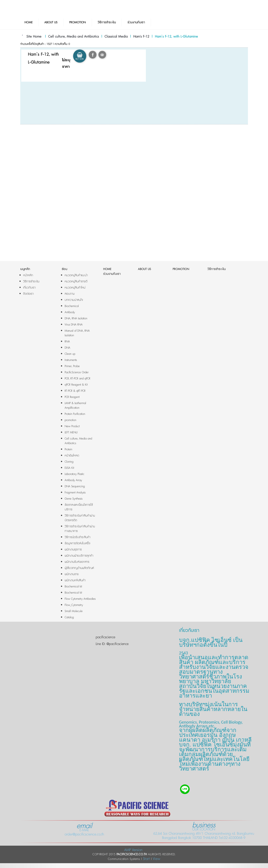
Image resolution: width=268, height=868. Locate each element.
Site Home (34, 37)
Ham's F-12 (141, 37)
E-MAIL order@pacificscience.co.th (84, 830)
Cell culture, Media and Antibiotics (74, 37)
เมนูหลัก (25, 269)
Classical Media (116, 37)
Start (146, 859)
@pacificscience (117, 644)
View (157, 859)
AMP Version (133, 850)
